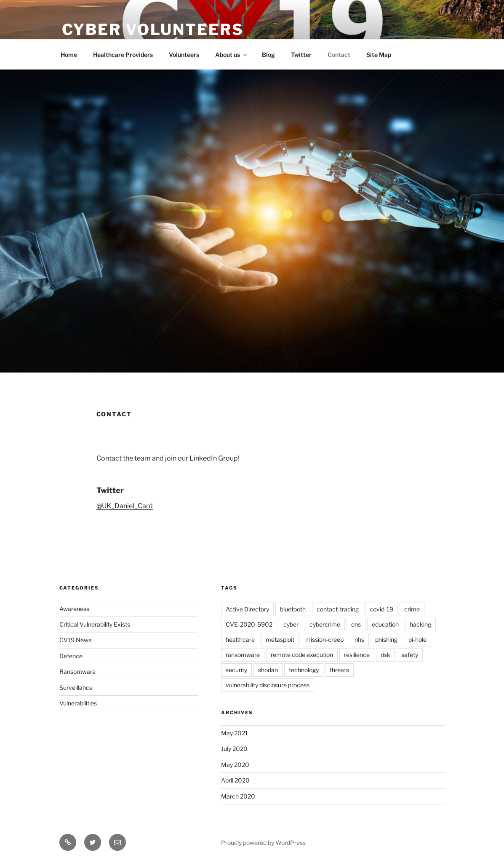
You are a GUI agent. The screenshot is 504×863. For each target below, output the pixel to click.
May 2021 (235, 733)
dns (356, 624)
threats (339, 670)
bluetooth (293, 609)
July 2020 (234, 749)
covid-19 (381, 609)
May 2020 (235, 765)
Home (69, 55)
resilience (357, 655)
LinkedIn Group (214, 458)
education (385, 624)
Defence (71, 656)
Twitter (301, 55)
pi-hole (417, 639)
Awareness (74, 609)
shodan (268, 670)
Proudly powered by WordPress (263, 843)
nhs (359, 639)
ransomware (243, 655)
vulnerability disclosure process (268, 685)
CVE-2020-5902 (249, 624)
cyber (291, 624)
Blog (268, 55)
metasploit (280, 639)
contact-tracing (338, 609)
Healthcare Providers (123, 55)
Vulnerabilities (78, 703)
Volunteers (184, 55)
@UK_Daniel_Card (125, 506)
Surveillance (76, 687)
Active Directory (247, 609)
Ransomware (77, 671)
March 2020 (238, 796)
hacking (420, 624)
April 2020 (235, 780)
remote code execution (302, 655)
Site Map (379, 55)
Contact (339, 55)
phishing (386, 639)
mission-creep (324, 639)
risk (385, 655)
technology (304, 670)
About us (232, 55)
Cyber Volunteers (153, 29)
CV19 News (75, 640)
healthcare (240, 639)
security (236, 670)
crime (412, 609)
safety (410, 655)
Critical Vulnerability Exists (95, 624)
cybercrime (325, 624)
